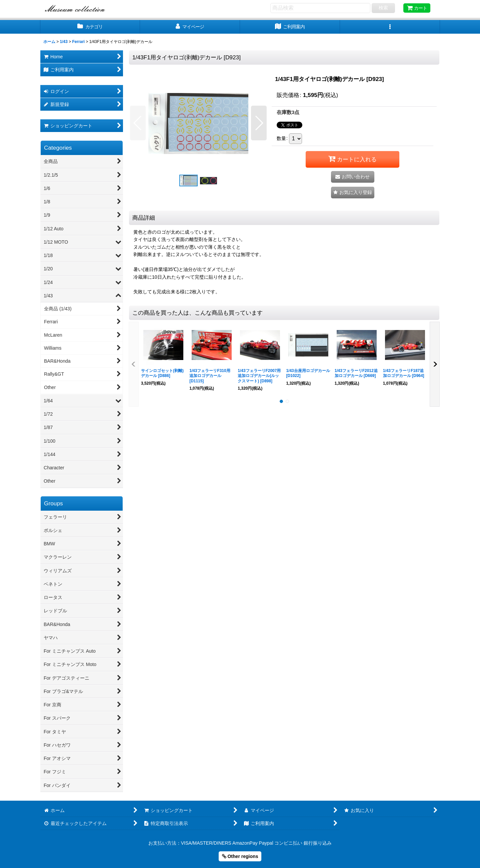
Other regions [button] (240, 856)
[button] (390, 27)
